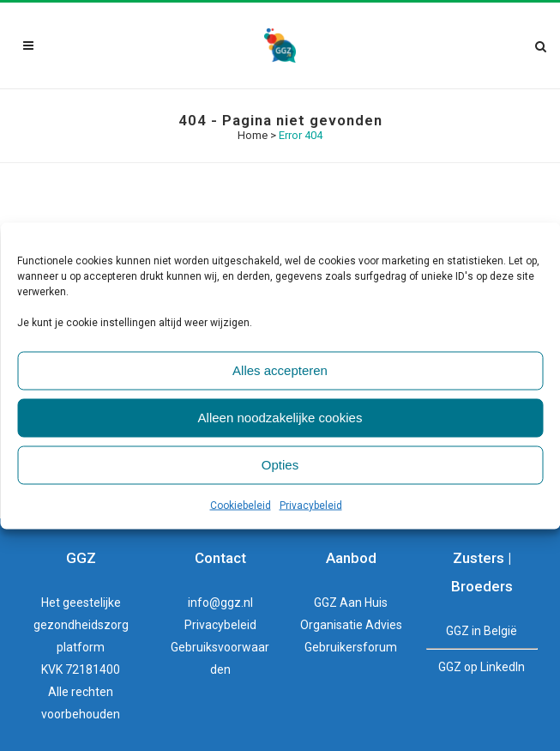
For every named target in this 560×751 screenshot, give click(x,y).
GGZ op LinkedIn (482, 667)
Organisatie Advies (351, 625)
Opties (280, 465)
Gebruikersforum (351, 647)
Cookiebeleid (241, 505)
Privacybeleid (311, 505)
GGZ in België (482, 631)
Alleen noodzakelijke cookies (280, 418)
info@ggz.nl (220, 603)
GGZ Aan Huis (351, 603)
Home (253, 135)
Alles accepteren (280, 370)
